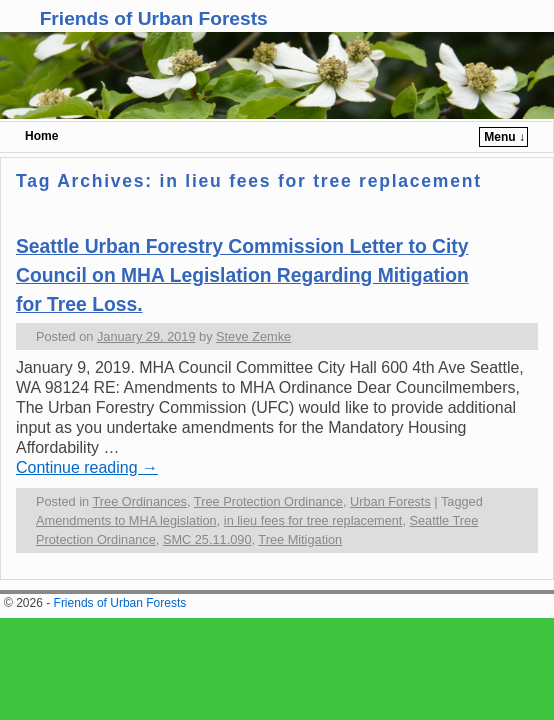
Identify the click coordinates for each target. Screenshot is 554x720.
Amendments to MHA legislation (126, 520)
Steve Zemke (253, 336)
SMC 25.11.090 (207, 539)
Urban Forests (390, 501)
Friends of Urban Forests (154, 18)
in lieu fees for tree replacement (313, 520)
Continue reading (87, 467)
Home (41, 136)
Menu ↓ (504, 137)
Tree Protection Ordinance (268, 501)
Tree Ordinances (139, 501)
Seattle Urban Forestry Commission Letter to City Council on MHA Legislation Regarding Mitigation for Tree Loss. (242, 275)
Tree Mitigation (300, 539)
